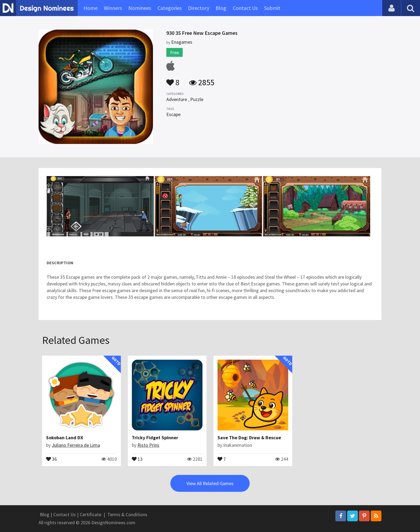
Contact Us (245, 8)
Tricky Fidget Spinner (155, 438)
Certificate (91, 514)
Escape (173, 114)
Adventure (177, 99)
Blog (221, 8)
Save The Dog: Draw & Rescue (249, 438)
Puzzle (197, 99)
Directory (199, 8)
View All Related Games (210, 483)
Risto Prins (148, 445)
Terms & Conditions (127, 514)
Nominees (140, 8)
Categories (170, 8)
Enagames (182, 42)
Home (91, 8)
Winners (113, 8)
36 (51, 459)
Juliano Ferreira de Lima (76, 445)
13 (137, 459)
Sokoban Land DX (65, 438)
